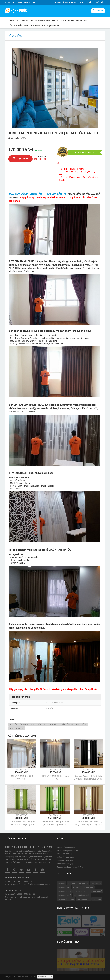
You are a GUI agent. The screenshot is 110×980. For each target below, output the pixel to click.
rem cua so (83, 883)
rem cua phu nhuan (66, 899)
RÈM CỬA (25, 21)
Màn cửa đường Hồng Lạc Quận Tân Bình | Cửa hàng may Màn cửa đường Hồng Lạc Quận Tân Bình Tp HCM (21, 823)
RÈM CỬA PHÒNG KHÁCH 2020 (22, 724)
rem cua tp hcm (80, 891)
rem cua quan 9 (83, 899)
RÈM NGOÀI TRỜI (38, 26)
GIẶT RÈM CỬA (53, 26)
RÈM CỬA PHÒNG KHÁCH (48, 724)
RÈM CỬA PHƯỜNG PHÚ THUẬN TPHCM (55, 777)
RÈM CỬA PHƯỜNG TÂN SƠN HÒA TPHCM (22, 777)
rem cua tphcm (65, 891)
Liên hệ (100, 2)
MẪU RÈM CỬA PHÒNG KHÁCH (26, 194)
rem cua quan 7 (65, 895)
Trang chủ (14, 21)
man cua (72, 883)
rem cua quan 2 (96, 891)
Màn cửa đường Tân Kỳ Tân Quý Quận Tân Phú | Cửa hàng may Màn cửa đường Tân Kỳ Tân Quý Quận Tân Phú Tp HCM (88, 823)
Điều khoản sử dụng (65, 864)
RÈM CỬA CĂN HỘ (56, 194)
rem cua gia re (64, 887)
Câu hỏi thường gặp (65, 854)
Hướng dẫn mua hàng (65, 2)
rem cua (62, 883)
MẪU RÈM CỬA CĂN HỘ (40, 21)
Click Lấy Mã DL (45, 977)
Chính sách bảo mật (65, 860)
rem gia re (97, 899)
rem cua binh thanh (82, 895)
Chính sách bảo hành (65, 857)
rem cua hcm (88, 887)
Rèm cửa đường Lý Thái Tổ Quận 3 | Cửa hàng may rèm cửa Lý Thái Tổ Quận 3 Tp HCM (88, 777)
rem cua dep (96, 883)
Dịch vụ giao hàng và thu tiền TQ (70, 867)
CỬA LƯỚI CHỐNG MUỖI (18, 26)
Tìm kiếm (98, 11)
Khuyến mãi (86, 2)
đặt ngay (21, 158)
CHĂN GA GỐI (82, 21)
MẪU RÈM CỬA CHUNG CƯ (63, 21)
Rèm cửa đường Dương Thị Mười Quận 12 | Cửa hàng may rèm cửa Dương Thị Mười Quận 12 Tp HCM (55, 823)
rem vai (76, 887)
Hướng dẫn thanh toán (66, 847)
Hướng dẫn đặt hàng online (68, 851)
